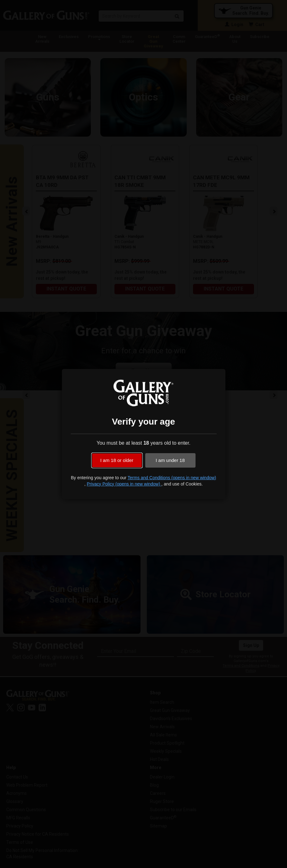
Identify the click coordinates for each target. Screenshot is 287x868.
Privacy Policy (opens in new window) (124, 484)
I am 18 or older (117, 460)
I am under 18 (170, 460)
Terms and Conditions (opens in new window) (172, 478)
